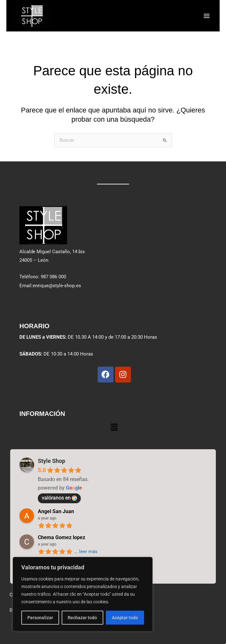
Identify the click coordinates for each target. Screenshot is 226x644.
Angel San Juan (56, 512)
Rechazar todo (82, 618)
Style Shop (51, 461)
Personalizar (40, 618)
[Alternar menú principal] (207, 16)
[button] (114, 427)
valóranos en (59, 498)
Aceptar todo (125, 618)
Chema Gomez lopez (62, 538)
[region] (83, 594)
